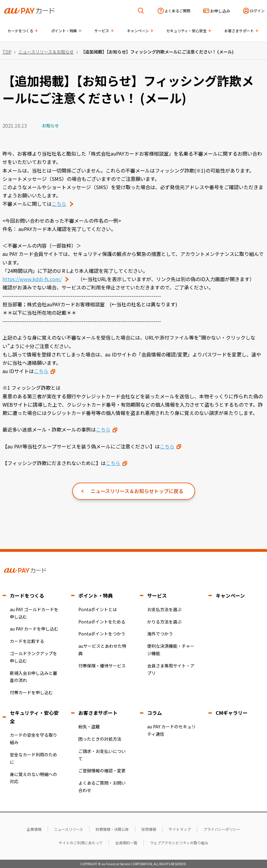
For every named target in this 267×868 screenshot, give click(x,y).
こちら (41, 371)
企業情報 (34, 829)
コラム (155, 713)
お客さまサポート (98, 713)
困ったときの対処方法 (100, 739)
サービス (157, 595)
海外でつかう (160, 634)
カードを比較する (27, 641)
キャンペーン (230, 595)
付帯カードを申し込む (31, 692)
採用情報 (149, 829)
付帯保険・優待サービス (102, 666)
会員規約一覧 (126, 843)
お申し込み (220, 11)
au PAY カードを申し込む (34, 629)
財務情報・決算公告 (112, 829)
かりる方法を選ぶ (164, 622)
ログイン (257, 11)
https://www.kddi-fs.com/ (32, 279)
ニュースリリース (69, 829)
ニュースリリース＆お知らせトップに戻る (137, 491)
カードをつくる (27, 595)
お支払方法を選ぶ (164, 609)
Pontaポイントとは (98, 609)
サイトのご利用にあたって (81, 843)
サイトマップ (180, 829)
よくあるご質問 (177, 11)
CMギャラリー (232, 713)
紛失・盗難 (89, 727)
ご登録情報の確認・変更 (102, 770)
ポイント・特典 (96, 595)
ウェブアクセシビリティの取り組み (179, 843)
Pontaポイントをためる (102, 622)
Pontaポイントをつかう (102, 634)
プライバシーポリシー (222, 829)
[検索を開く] (141, 11)
